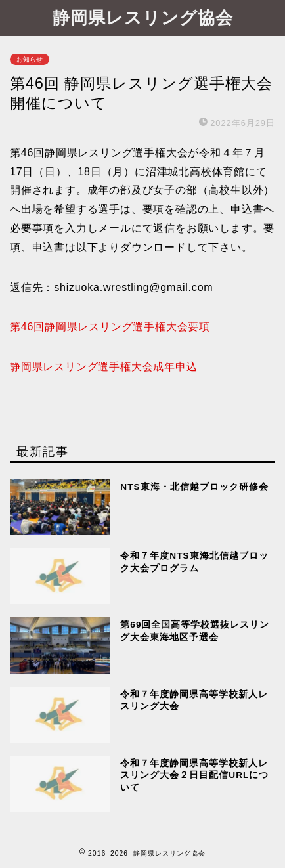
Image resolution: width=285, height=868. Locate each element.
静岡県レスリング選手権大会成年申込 (104, 367)
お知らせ (30, 59)
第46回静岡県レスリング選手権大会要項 (110, 327)
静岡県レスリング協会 (143, 17)
